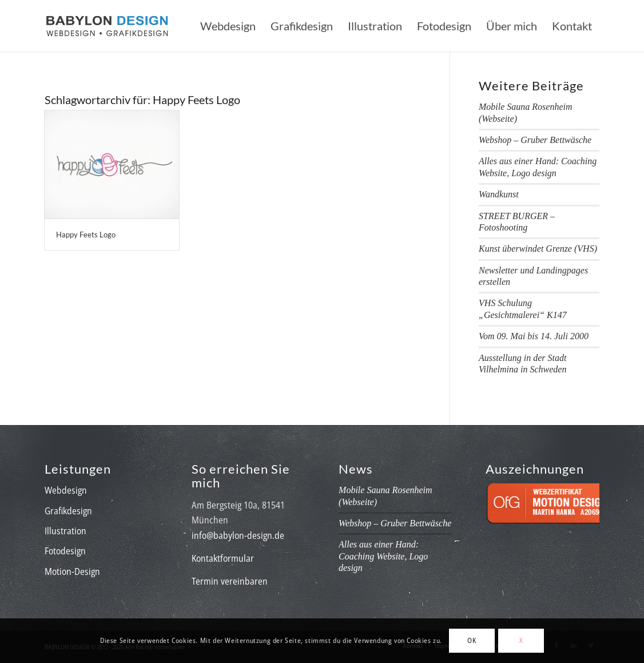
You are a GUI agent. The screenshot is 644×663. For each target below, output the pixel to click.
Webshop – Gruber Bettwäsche (535, 140)
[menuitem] (228, 26)
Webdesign (66, 490)
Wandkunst (499, 194)
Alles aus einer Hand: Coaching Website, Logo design (383, 556)
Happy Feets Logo (86, 235)
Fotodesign (65, 551)
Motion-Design (72, 571)
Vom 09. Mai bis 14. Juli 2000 (534, 336)
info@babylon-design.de (238, 535)
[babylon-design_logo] (107, 26)
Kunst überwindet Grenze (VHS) (538, 249)
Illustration (65, 531)
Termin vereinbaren (230, 581)
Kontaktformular (223, 558)
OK (472, 640)
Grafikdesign (68, 511)
